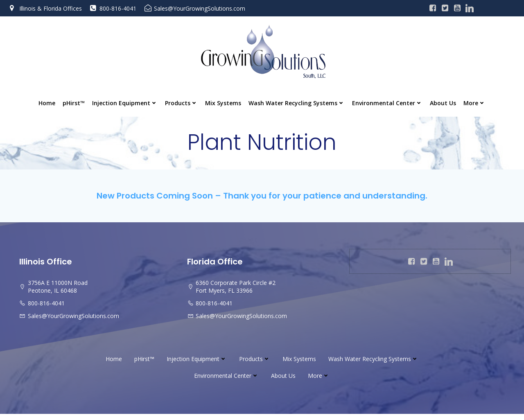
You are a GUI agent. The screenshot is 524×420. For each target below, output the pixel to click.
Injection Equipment (125, 104)
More (474, 104)
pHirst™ (74, 104)
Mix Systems (223, 104)
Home (47, 104)
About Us (443, 104)
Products (181, 104)
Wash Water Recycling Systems (297, 104)
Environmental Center (387, 104)
